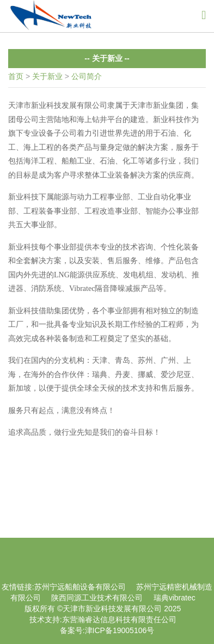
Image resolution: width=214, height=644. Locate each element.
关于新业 (47, 76)
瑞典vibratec (175, 598)
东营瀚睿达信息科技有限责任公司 (119, 619)
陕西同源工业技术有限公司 (97, 598)
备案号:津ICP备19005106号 (107, 630)
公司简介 (87, 76)
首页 (16, 76)
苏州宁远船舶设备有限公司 (80, 587)
